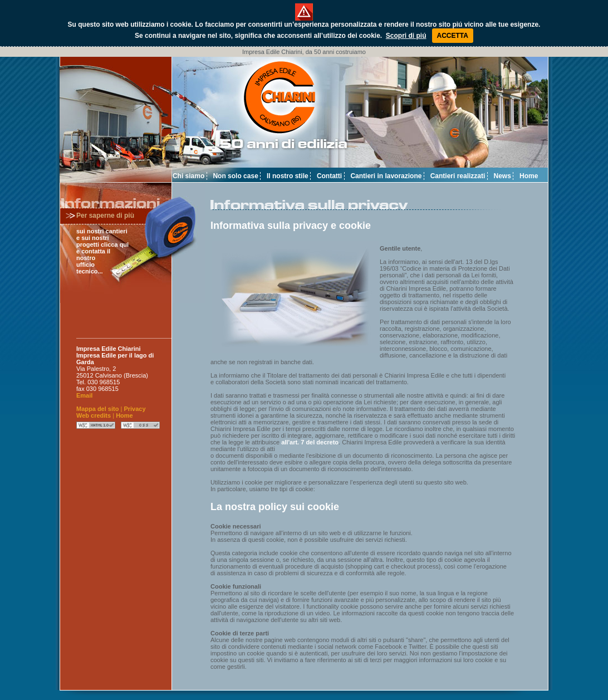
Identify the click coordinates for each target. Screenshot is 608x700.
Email (84, 395)
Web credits (94, 415)
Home (529, 176)
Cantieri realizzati (458, 176)
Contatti (329, 176)
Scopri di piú (406, 36)
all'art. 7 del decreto (310, 442)
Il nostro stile (288, 176)
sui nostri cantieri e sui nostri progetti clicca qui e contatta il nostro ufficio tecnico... (102, 251)
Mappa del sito (97, 409)
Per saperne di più (105, 216)
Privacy (134, 409)
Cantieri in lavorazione (386, 176)
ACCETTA (453, 36)
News (502, 176)
